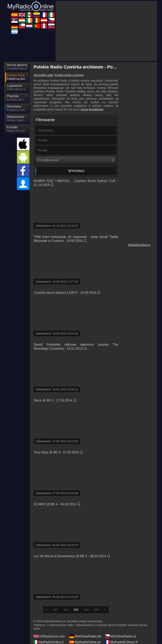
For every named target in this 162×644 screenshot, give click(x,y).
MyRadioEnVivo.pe (50, 635)
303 (76, 574)
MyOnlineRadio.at (120, 618)
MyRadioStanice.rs (121, 623)
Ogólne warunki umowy (133, 589)
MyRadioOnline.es (85, 606)
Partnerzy (40, 589)
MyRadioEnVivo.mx (121, 629)
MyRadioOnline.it (49, 606)
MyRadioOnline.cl (49, 623)
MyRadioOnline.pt (85, 629)
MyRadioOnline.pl (139, 209)
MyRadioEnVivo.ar (50, 618)
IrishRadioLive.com (50, 612)
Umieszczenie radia (61, 589)
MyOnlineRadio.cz (121, 600)
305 (96, 574)
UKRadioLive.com (49, 600)
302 (66, 574)
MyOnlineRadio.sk (85, 618)
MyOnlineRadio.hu (85, 612)
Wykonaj (76, 135)
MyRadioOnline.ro (120, 612)
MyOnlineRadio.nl (85, 623)
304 (86, 574)
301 (55, 574)
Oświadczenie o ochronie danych (96, 589)
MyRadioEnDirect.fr (121, 606)
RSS (37, 593)
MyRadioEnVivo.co (50, 629)
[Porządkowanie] (76, 124)
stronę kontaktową (92, 73)
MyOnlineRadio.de (85, 600)
